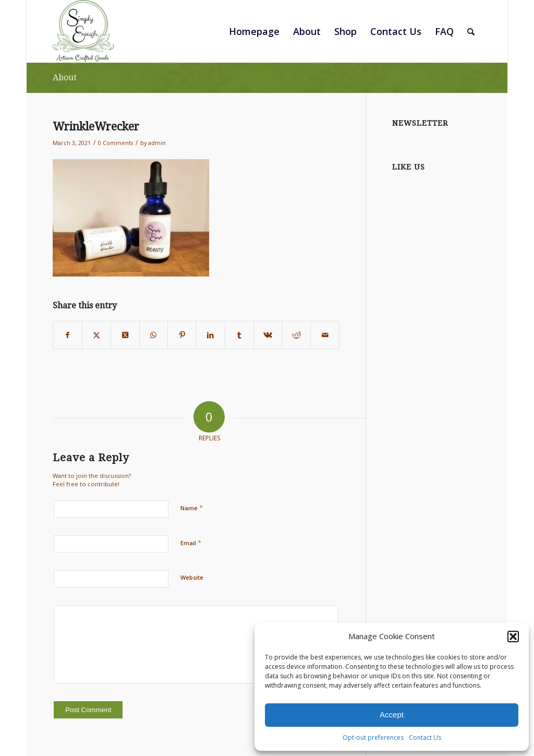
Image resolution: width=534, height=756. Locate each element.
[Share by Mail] (325, 335)
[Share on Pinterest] (182, 335)
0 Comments (116, 143)
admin (157, 143)
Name (192, 508)
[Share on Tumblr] (239, 335)
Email (191, 543)
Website (192, 577)
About (65, 77)
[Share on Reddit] (296, 335)
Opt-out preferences (373, 737)
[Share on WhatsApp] (154, 335)
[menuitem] (254, 31)
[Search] (471, 31)
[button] (513, 637)
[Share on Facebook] (68, 335)
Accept (392, 715)
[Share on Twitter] (96, 335)
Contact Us (425, 737)
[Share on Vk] (268, 335)
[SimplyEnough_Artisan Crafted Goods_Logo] (83, 31)
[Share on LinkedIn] (211, 335)
